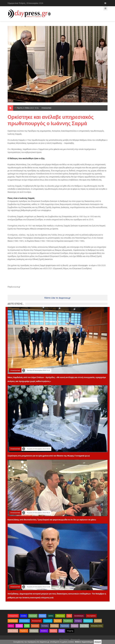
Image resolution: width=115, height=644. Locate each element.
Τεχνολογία (65, 626)
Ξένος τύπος (13, 631)
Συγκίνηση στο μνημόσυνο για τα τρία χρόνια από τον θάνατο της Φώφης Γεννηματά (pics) (49, 456)
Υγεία (69, 616)
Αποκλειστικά (46, 108)
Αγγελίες (53, 631)
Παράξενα (24, 631)
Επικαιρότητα (13, 616)
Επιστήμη (54, 626)
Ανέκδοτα (44, 631)
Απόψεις (78, 621)
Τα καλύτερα (13, 621)
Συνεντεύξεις (24, 621)
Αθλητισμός (60, 616)
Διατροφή (35, 626)
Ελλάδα (24, 616)
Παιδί (27, 626)
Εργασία (98, 621)
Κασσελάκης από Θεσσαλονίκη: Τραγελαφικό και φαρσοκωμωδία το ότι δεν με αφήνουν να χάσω (52, 520)
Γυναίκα (19, 626)
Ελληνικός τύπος (97, 626)
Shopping (70, 631)
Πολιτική (42, 616)
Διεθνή (51, 616)
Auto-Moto (84, 626)
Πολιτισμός (88, 621)
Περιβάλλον (68, 621)
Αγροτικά (58, 621)
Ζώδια (62, 631)
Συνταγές (45, 626)
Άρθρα (11, 626)
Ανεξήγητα (34, 631)
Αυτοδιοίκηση (79, 616)
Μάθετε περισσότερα (84, 642)
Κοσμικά (75, 626)
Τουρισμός (48, 621)
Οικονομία (33, 616)
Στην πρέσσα (91, 616)
